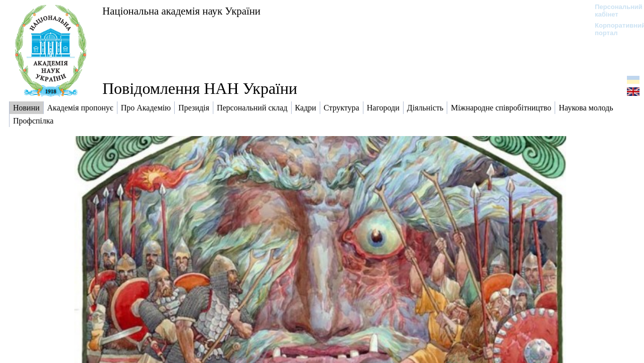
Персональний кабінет (614, 11)
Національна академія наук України (181, 11)
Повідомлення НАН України (200, 88)
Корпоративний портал (614, 29)
